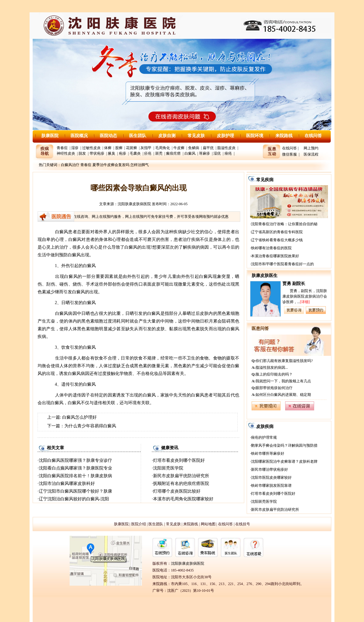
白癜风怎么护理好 (79, 417)
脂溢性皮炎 (226, 148)
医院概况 (79, 136)
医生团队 (138, 136)
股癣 (119, 148)
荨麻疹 (204, 153)
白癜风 (190, 153)
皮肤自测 (167, 136)
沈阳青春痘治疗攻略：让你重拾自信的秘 (284, 224)
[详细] (305, 302)
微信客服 (289, 154)
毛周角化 (163, 148)
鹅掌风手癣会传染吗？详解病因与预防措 (284, 445)
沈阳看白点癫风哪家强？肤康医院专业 (75, 468)
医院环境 (255, 136)
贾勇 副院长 (294, 284)
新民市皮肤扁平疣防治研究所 (181, 476)
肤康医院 (50, 136)
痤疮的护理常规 (264, 437)
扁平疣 (208, 148)
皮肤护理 (225, 136)
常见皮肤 (196, 136)
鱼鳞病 (194, 148)
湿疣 (217, 153)
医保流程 (311, 154)
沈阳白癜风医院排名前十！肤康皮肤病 (75, 476)
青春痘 (62, 148)
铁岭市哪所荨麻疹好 (268, 453)
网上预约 (311, 148)
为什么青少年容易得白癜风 (90, 426)
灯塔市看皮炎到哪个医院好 (179, 460)
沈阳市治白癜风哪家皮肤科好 (67, 484)
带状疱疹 (97, 153)
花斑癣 (131, 148)
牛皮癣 (179, 148)
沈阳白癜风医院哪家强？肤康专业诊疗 (75, 460)
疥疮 (148, 153)
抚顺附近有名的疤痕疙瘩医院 (181, 484)
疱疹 (123, 153)
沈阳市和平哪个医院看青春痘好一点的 (282, 264)
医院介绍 (139, 524)
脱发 (82, 153)
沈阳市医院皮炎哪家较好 (271, 478)
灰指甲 (146, 148)
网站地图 (208, 524)
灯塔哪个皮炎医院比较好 (177, 491)
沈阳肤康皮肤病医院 (134, 204)
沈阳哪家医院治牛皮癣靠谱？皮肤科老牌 (284, 461)
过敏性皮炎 (91, 148)
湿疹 (75, 148)
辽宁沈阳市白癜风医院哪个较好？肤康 (75, 491)
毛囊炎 (135, 153)
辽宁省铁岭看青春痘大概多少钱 (277, 240)
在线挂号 (243, 524)
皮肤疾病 (265, 427)
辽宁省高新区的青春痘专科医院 (277, 232)
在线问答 (313, 136)
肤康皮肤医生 (265, 276)
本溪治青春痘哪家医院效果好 (275, 256)
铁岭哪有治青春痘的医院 (271, 248)
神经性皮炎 (66, 153)
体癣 (108, 148)
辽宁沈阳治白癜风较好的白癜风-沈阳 (74, 499)
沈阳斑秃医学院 (168, 468)
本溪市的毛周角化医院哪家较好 (183, 499)
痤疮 (228, 153)
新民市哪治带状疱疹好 (269, 470)
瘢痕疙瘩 (173, 153)
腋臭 (111, 153)
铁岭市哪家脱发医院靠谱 (271, 486)
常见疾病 (265, 180)
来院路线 (284, 136)
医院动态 (108, 136)
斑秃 (159, 153)
